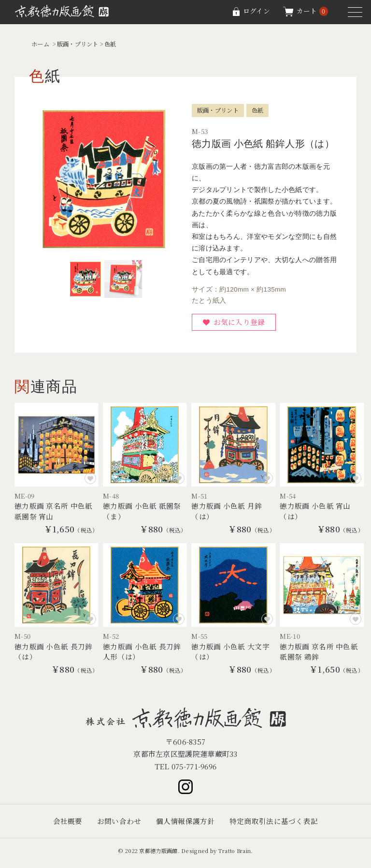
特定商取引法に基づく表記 (274, 825)
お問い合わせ (119, 825)
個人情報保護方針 (185, 825)
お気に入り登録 (240, 323)
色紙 (115, 44)
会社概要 (67, 825)
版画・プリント (81, 44)
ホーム (41, 44)
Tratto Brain (235, 855)
